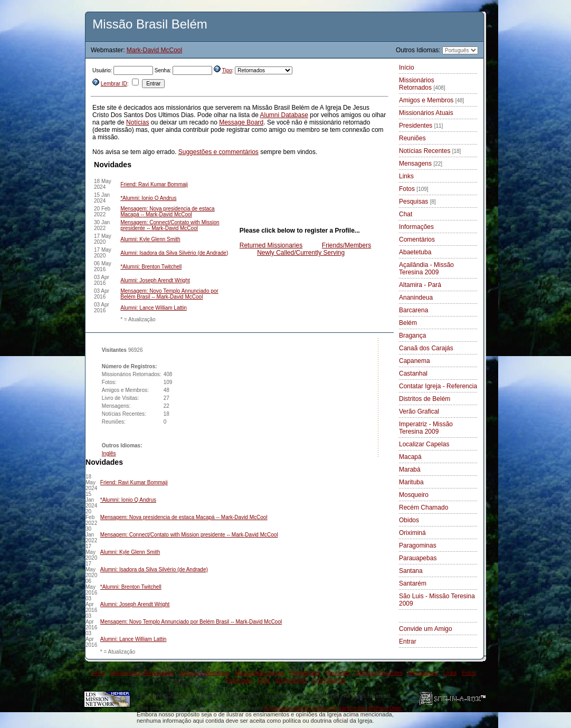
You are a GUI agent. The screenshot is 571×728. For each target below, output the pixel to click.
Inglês (109, 453)
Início (407, 68)
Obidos (409, 520)
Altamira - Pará (420, 285)
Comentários (417, 240)
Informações (416, 227)
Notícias (137, 122)
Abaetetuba (415, 252)
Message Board (241, 122)
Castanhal (413, 373)
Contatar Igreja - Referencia (438, 386)
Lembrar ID (114, 84)
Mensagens (421, 164)
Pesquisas (417, 202)
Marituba (411, 482)
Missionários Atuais (426, 113)
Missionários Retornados (422, 84)
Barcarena (413, 310)
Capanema (415, 361)
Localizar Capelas (424, 444)
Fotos (414, 189)
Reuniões (412, 138)
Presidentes (421, 126)
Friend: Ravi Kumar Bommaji (154, 184)
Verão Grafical (419, 411)
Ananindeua (416, 298)
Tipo (227, 70)
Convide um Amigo (426, 629)
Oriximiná (412, 533)
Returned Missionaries (271, 245)
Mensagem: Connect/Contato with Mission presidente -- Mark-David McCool (170, 225)
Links (406, 176)
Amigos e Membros (431, 100)
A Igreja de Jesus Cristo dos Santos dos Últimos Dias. (333, 708)
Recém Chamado (424, 507)
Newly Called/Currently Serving (301, 253)
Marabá (410, 470)
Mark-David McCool (154, 50)
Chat (406, 214)
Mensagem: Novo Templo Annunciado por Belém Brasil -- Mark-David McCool (169, 294)
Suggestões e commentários (218, 152)
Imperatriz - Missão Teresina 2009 (426, 428)
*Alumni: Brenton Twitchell (151, 267)
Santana (411, 571)
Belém (408, 323)
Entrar (408, 641)
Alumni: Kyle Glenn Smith (150, 239)
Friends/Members (346, 245)
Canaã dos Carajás (426, 348)
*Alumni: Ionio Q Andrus (148, 198)
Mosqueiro (414, 495)
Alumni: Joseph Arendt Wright (155, 280)
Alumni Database (284, 115)
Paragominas (418, 545)
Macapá (410, 457)
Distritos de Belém (425, 399)
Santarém (413, 583)
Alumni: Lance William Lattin (154, 308)
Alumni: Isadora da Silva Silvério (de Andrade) (174, 253)
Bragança (412, 336)
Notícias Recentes (430, 151)
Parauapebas (418, 558)
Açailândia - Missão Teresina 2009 (426, 269)
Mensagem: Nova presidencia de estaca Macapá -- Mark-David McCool (167, 212)
